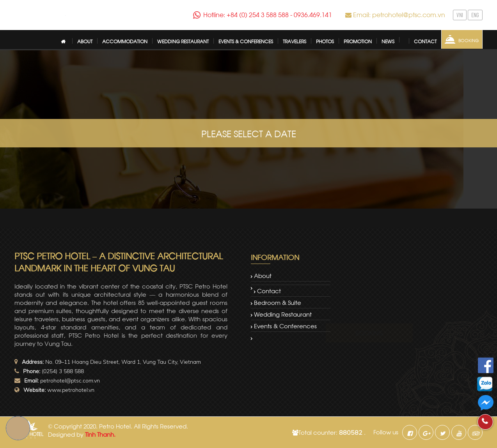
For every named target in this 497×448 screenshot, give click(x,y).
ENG (474, 15)
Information (275, 257)
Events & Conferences (285, 326)
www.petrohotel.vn (71, 390)
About (263, 275)
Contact (269, 290)
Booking (468, 40)
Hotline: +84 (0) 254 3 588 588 (248, 14)
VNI (461, 15)
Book (18, 428)
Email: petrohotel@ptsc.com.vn (399, 14)
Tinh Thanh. (100, 434)
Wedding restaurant (283, 314)
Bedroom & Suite (278, 302)
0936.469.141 (307, 14)
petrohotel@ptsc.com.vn (70, 381)
